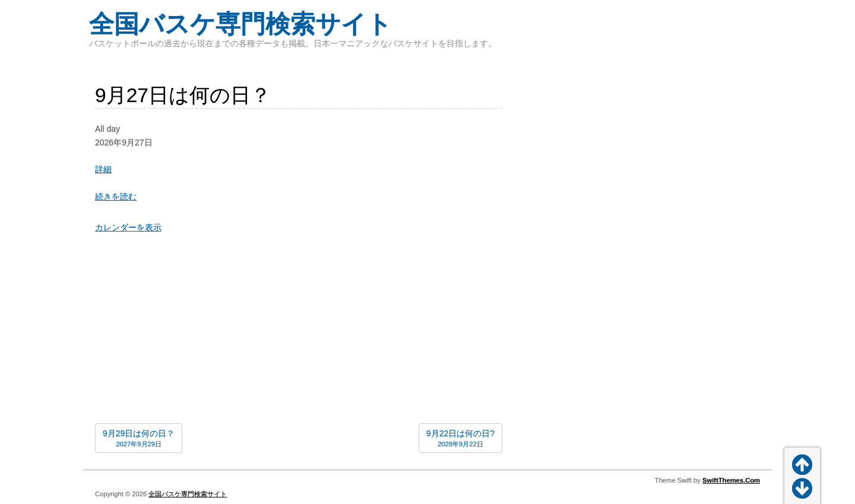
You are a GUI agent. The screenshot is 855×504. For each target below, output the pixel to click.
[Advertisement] (299, 331)
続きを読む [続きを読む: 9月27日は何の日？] (116, 196)
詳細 (103, 169)
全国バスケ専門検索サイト (240, 24)
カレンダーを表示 (128, 227)
